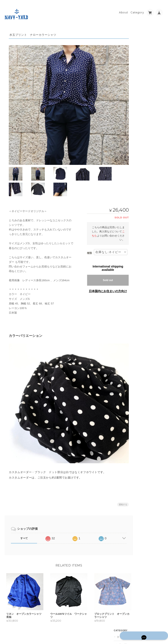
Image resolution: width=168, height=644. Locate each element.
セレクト (140, 81)
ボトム (139, 56)
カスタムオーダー (145, 73)
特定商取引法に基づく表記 (147, 229)
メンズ (139, 128)
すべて (24, 526)
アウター (140, 112)
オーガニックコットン (148, 161)
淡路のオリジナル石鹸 (148, 153)
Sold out (103, 273)
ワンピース (141, 64)
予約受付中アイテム (146, 145)
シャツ (141, 41)
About (124, 10)
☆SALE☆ (141, 120)
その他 (141, 49)
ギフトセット (143, 137)
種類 (84, 246)
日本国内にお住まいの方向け (103, 284)
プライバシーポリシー (117, 627)
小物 (140, 96)
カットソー (144, 89)
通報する (118, 492)
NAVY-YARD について (148, 219)
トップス (140, 34)
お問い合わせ (143, 239)
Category (137, 10)
